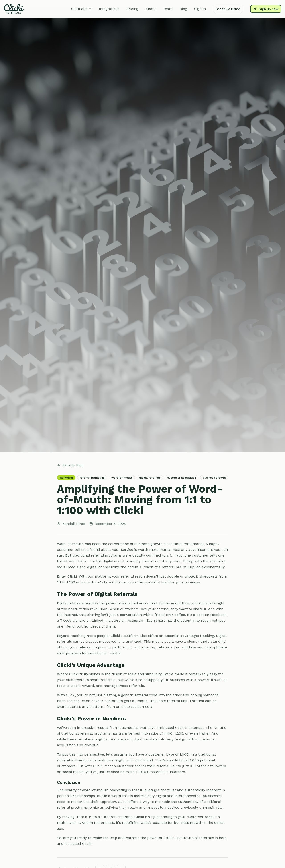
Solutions (81, 9)
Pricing (132, 9)
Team (168, 9)
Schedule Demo (228, 9)
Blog (183, 9)
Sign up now (266, 9)
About (151, 9)
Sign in (200, 9)
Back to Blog (70, 465)
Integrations (109, 9)
